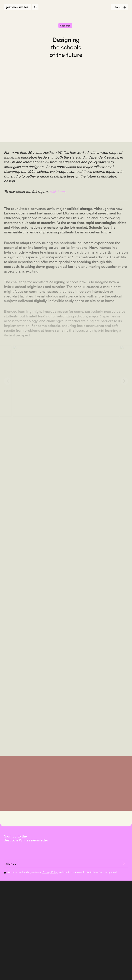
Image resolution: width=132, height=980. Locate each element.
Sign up (66, 863)
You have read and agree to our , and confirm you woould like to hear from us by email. (62, 872)
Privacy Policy (50, 872)
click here (57, 192)
